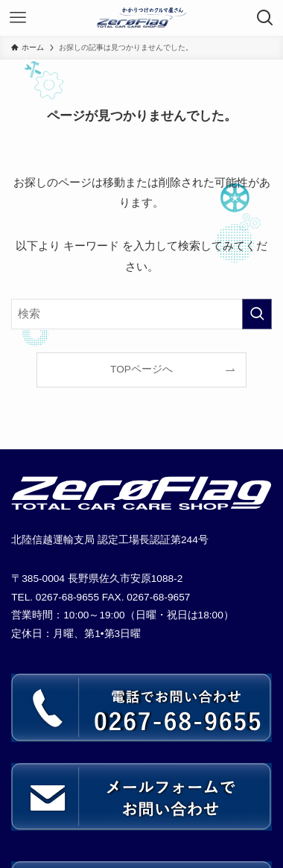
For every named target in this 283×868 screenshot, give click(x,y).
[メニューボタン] (18, 18)
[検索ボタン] (265, 18)
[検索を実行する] (257, 314)
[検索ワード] (141, 314)
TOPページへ (141, 369)
